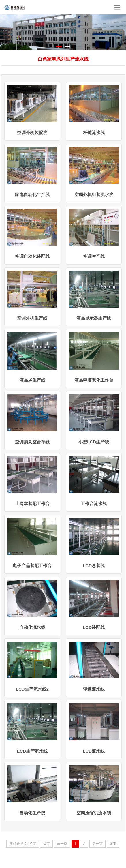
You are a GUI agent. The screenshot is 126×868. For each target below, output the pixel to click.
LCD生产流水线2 (32, 689)
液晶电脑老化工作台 (94, 380)
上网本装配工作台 (32, 504)
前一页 (62, 844)
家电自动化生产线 (32, 195)
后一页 (97, 844)
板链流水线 (94, 133)
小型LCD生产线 (94, 442)
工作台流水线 (94, 504)
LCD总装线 (94, 566)
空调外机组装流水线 (94, 195)
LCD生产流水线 (32, 751)
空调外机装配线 (32, 133)
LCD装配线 (94, 627)
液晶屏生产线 (32, 380)
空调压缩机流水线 (94, 813)
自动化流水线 (32, 627)
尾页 (113, 844)
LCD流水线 (94, 751)
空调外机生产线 (32, 318)
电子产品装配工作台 (32, 566)
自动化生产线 (32, 813)
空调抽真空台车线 (32, 442)
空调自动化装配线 (32, 256)
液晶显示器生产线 (94, 318)
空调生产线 (94, 256)
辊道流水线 (94, 689)
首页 (46, 844)
